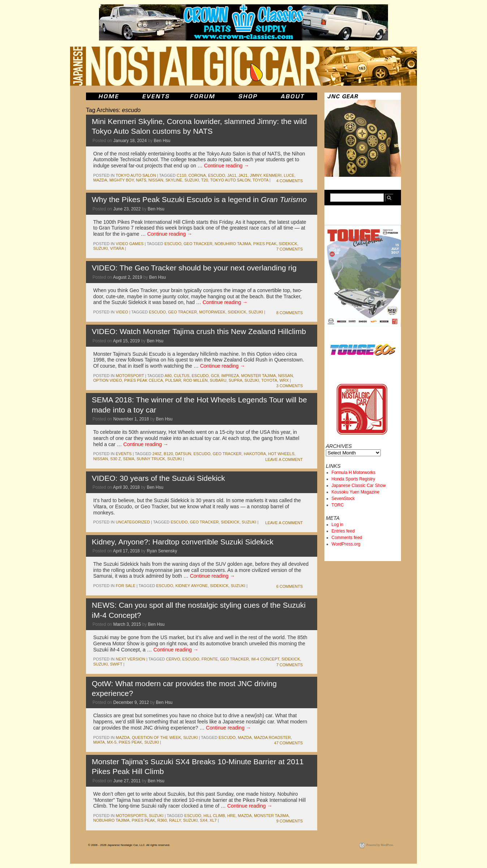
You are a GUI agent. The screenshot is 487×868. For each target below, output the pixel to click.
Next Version (130, 659)
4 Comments (290, 181)
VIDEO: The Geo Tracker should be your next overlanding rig (194, 268)
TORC (338, 505)
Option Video (107, 380)
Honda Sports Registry (354, 479)
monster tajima (258, 376)
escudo (217, 175)
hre (231, 816)
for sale (125, 586)
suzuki (192, 180)
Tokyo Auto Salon (136, 175)
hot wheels (281, 454)
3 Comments (290, 386)
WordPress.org (346, 544)
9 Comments (290, 821)
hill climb (214, 816)
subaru (218, 380)
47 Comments (288, 743)
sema (129, 459)
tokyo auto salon (230, 180)
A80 (168, 376)
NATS (141, 180)
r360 (162, 820)
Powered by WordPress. (380, 845)
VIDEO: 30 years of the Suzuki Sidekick (158, 478)
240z (157, 454)
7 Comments (290, 249)
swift (116, 664)
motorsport (130, 376)
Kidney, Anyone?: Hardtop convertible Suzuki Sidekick (183, 542)
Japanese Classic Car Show (359, 486)
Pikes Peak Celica (144, 380)
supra (236, 380)
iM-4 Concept (265, 659)
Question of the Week (156, 737)
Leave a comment (284, 459)
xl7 (213, 820)
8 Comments (290, 313)
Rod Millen (195, 380)
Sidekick (288, 244)
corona (197, 175)
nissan (156, 180)
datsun (183, 454)
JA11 (232, 175)
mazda (100, 180)
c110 (181, 175)
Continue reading (227, 166)
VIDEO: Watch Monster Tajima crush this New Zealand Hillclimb (199, 331)
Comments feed (347, 538)
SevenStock (343, 499)
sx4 (204, 820)
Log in (338, 525)
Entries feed (343, 531)
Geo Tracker (198, 244)
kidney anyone (191, 586)
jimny (256, 175)
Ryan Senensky (162, 551)
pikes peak (265, 244)
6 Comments (290, 586)
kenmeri (272, 175)
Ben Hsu (162, 141)
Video (122, 312)
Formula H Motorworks (354, 473)
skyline (174, 180)
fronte (210, 659)
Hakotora (255, 454)
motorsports (131, 816)
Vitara (117, 248)
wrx (284, 380)
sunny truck (151, 459)
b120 (168, 454)
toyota (260, 180)
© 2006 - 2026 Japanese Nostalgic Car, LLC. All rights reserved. (129, 845)
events (124, 454)
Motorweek (212, 312)
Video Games (130, 244)
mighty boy (122, 180)
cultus (182, 376)
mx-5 (112, 742)
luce (289, 175)
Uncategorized (133, 522)
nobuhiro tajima (233, 244)
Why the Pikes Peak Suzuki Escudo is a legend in (199, 199)
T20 (205, 180)
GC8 (215, 376)
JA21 (243, 175)
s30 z (115, 459)
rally (175, 820)
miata (99, 742)
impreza (230, 376)
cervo (173, 659)
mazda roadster (272, 737)
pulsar (173, 380)
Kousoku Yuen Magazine (356, 492)
